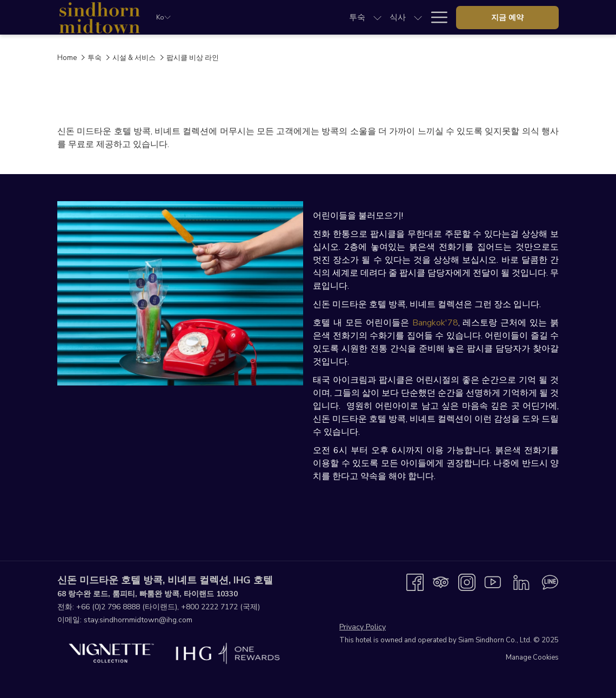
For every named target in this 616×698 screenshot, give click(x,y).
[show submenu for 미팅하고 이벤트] (377, 17)
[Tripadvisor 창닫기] (441, 582)
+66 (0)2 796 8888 (108, 607)
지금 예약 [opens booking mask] (507, 18)
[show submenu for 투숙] (253, 17)
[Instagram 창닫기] (467, 582)
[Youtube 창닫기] (493, 582)
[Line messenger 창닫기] (550, 582)
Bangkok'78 (435, 323)
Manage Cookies (532, 657)
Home (67, 58)
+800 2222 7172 (209, 607)
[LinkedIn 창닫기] (521, 582)
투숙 (95, 58)
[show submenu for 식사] (294, 17)
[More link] (435, 17)
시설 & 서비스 (134, 58)
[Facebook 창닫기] (415, 582)
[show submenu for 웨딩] (418, 17)
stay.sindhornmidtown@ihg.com (138, 620)
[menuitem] (233, 17)
